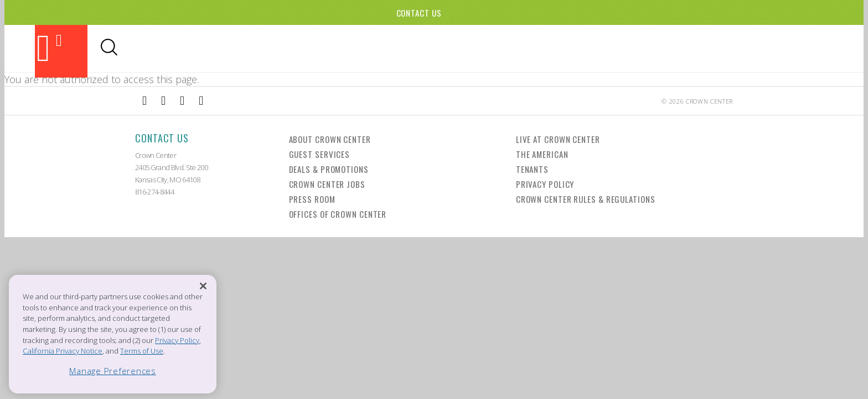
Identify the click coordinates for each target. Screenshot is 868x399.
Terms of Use (142, 351)
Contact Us (419, 13)
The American (542, 154)
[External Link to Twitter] (201, 101)
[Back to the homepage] (61, 51)
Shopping (491, 48)
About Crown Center (330, 139)
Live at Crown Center (558, 139)
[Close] (203, 286)
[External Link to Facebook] (144, 101)
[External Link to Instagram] (163, 101)
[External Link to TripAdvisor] (182, 101)
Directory (706, 48)
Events (539, 48)
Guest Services (320, 154)
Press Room (312, 199)
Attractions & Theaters (364, 48)
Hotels (581, 48)
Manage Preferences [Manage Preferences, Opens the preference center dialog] (113, 371)
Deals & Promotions (329, 169)
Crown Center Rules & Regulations (586, 199)
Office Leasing (773, 48)
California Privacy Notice (63, 351)
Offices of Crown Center (338, 214)
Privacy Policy (545, 184)
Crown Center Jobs (327, 184)
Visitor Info (640, 48)
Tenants (532, 169)
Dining (445, 48)
